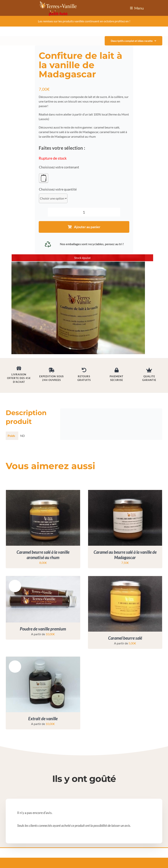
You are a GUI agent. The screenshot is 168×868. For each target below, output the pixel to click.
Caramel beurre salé (125, 638)
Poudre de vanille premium (43, 629)
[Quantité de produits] (84, 212)
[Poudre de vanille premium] (43, 578)
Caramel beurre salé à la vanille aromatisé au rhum (43, 555)
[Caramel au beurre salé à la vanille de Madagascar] (125, 492)
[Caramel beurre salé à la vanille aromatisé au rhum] (43, 492)
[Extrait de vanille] (43, 659)
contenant (72, 167)
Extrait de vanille (43, 719)
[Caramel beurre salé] (125, 578)
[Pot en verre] (44, 178)
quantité (70, 189)
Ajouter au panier (84, 227)
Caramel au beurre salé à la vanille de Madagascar (125, 555)
